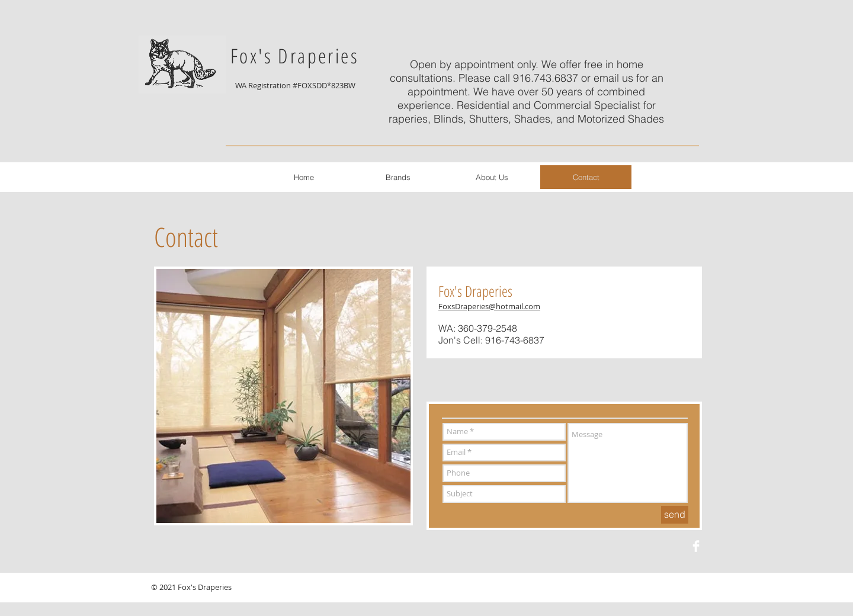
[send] (675, 515)
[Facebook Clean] (696, 546)
